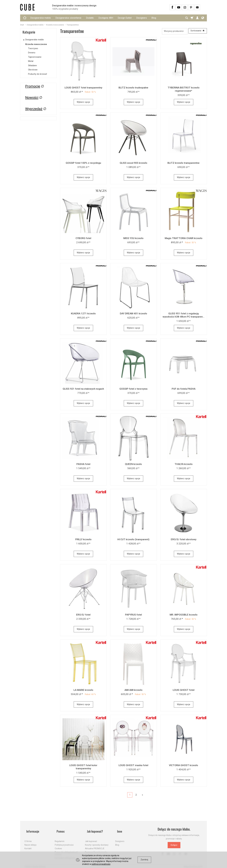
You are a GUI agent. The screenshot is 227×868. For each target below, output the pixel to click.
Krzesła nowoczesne (36, 44)
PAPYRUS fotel (133, 616)
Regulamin (60, 838)
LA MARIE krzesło (83, 691)
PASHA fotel (83, 465)
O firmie (28, 838)
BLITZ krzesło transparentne (183, 164)
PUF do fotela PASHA (184, 390)
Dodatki (90, 18)
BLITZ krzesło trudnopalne (133, 88)
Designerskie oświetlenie (68, 18)
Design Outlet (125, 18)
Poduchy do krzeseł (37, 74)
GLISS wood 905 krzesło (133, 164)
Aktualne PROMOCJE (95, 845)
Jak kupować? (94, 830)
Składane (32, 65)
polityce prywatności (101, 864)
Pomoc (59, 830)
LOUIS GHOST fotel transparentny (83, 88)
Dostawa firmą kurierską (96, 849)
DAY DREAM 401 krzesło (133, 314)
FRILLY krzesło (83, 540)
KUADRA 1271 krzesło (83, 314)
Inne (118, 830)
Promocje (33, 86)
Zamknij (144, 860)
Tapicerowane (35, 57)
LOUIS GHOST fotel (184, 691)
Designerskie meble (41, 18)
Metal (31, 61)
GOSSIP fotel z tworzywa (133, 390)
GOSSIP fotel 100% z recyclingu (83, 164)
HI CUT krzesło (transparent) (133, 540)
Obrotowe (33, 70)
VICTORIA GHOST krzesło (183, 766)
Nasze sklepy (30, 842)
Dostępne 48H (106, 18)
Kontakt (28, 845)
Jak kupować (91, 838)
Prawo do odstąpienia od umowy (66, 850)
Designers (142, 18)
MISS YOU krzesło (133, 239)
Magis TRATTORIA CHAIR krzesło (184, 239)
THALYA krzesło (184, 465)
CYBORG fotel (83, 239)
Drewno (32, 53)
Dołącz (174, 846)
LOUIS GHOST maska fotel (133, 766)
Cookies (58, 845)
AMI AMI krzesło (133, 691)
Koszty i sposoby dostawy (97, 842)
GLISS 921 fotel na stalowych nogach (83, 390)
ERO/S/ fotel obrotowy (184, 540)
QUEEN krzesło (133, 465)
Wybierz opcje (83, 103)
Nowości (32, 98)
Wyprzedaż (34, 109)
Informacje (31, 830)
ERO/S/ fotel (83, 616)
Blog (154, 18)
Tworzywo (33, 48)
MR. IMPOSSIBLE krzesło (184, 616)
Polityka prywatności (64, 842)
